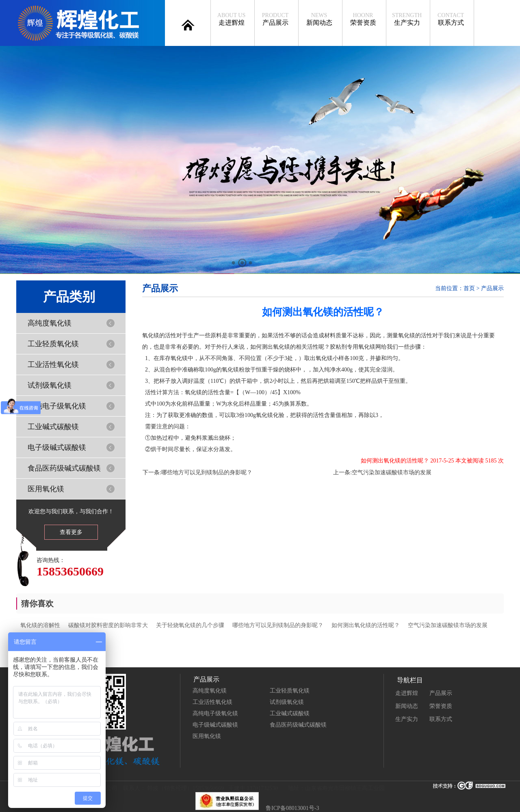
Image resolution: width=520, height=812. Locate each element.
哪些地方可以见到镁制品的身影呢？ (207, 472)
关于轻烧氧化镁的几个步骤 (190, 625)
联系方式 (451, 19)
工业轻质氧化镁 (53, 344)
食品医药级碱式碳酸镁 (64, 468)
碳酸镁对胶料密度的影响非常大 (108, 625)
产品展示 (275, 19)
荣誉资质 (363, 19)
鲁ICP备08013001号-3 (292, 808)
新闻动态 (319, 19)
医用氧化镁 (46, 489)
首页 (469, 288)
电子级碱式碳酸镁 (57, 447)
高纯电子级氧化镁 (57, 406)
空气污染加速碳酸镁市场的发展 (392, 472)
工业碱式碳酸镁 (53, 427)
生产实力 (407, 19)
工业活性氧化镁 (53, 365)
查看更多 (71, 532)
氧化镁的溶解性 (40, 625)
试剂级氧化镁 (50, 385)
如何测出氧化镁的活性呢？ (366, 625)
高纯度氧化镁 (50, 323)
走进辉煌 (231, 19)
